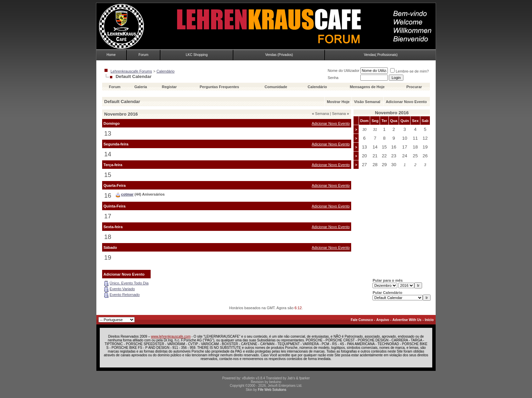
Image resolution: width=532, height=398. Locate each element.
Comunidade (277, 87)
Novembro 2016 (392, 113)
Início (429, 320)
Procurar (414, 87)
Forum (143, 55)
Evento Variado (122, 289)
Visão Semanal (367, 102)
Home (111, 55)
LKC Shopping (197, 55)
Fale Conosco (362, 320)
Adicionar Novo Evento (406, 102)
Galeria (141, 87)
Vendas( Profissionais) (381, 55)
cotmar (127, 194)
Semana (320, 114)
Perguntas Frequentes (219, 87)
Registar (169, 87)
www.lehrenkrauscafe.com (171, 336)
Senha (333, 78)
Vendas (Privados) (279, 55)
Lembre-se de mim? (410, 71)
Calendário (165, 71)
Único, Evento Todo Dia (129, 283)
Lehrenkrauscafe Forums (131, 71)
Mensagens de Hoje (367, 87)
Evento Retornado (125, 295)
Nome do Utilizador (344, 71)
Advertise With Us (407, 320)
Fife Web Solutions (272, 390)
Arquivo (383, 320)
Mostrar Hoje (338, 102)
